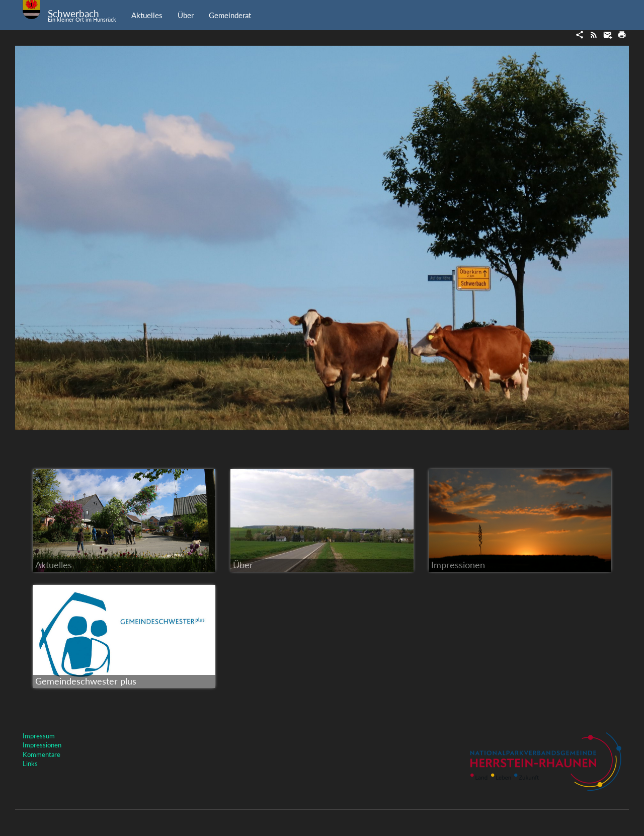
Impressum (39, 736)
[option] (322, 238)
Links (30, 764)
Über (186, 15)
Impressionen (42, 745)
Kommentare (42, 754)
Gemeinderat (230, 15)
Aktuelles (147, 15)
